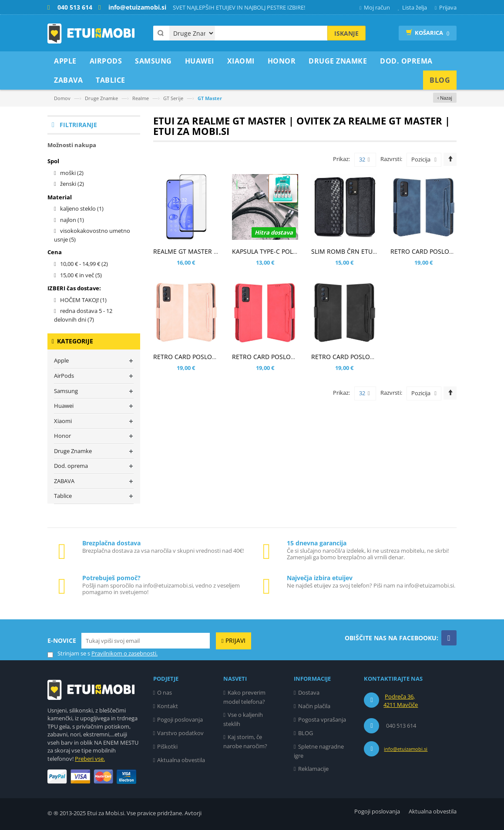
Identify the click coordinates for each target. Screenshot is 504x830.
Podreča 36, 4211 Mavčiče (401, 701)
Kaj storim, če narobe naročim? (245, 741)
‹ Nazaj (445, 98)
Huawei (64, 406)
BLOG (306, 733)
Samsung (66, 391)
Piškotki (167, 746)
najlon (72, 220)
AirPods (64, 376)
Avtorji (193, 813)
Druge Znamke (101, 98)
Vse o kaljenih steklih (243, 719)
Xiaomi (63, 421)
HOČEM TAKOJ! (83, 300)
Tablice (63, 496)
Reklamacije (313, 769)
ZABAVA (64, 481)
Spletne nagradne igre (319, 751)
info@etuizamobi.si (406, 749)
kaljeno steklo (82, 208)
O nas (165, 692)
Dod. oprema (71, 466)
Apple (61, 360)
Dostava (309, 692)
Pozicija (421, 159)
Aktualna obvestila (181, 760)
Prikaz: (341, 159)
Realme (141, 98)
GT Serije (173, 98)
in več (81, 275)
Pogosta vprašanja (322, 719)
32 (365, 160)
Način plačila (314, 706)
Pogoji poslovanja (180, 719)
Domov (62, 98)
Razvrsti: (391, 159)
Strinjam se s (69, 654)
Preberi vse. (90, 759)
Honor (62, 436)
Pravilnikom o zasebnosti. (124, 653)
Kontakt (168, 706)
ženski (72, 184)
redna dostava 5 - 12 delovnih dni (83, 315)
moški (72, 173)
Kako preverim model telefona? (244, 697)
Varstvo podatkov (180, 733)
